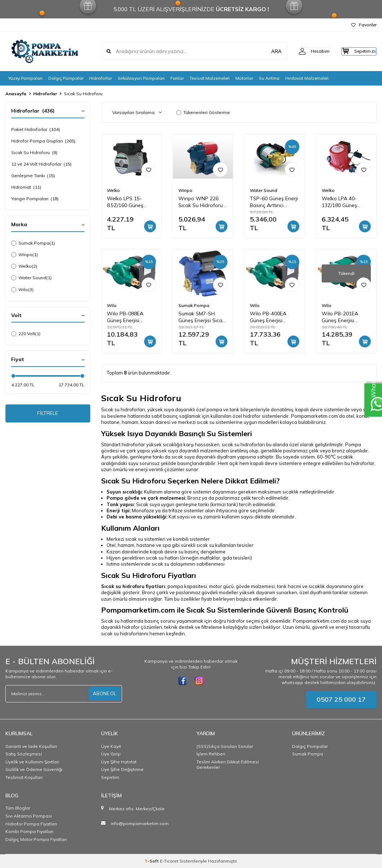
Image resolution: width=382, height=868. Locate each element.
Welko (24, 266)
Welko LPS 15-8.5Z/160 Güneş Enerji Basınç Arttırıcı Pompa (131, 202)
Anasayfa (16, 94)
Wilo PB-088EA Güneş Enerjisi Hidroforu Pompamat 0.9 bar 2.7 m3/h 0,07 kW (129, 317)
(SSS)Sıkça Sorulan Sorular (225, 746)
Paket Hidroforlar (36, 130)
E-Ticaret (169, 861)
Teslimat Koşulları (24, 777)
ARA (264, 51)
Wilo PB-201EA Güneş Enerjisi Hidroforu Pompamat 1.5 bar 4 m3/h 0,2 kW (346, 317)
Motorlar (244, 78)
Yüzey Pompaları (25, 78)
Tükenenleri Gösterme (203, 112)
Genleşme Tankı (33, 176)
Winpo (25, 255)
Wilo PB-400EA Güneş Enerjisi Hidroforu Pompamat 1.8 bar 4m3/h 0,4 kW (272, 317)
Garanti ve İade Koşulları (31, 746)
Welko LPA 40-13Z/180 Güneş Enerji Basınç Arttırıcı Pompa (346, 202)
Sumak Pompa (33, 243)
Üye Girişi (111, 754)
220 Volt (26, 334)
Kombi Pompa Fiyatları (29, 831)
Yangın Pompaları (35, 199)
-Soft (152, 861)
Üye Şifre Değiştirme (122, 769)
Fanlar (177, 78)
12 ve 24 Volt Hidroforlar (41, 164)
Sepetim (110, 777)
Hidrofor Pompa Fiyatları (31, 824)
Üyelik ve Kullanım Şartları (32, 762)
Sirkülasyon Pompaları (141, 78)
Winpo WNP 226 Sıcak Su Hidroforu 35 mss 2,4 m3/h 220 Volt (202, 202)
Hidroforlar (101, 78)
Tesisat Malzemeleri (210, 78)
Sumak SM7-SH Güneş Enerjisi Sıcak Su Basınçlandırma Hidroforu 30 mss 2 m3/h (202, 317)
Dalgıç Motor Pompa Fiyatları (36, 839)
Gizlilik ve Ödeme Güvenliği (34, 769)
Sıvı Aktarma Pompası (29, 816)
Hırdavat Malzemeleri (307, 78)
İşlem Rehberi (211, 754)
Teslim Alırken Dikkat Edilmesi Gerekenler (228, 765)
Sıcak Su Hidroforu (34, 153)
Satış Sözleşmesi (24, 754)
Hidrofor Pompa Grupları (43, 141)
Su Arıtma (269, 78)
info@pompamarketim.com (140, 823)
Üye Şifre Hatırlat (119, 762)
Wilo (22, 290)
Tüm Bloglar (18, 808)
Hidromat (26, 187)
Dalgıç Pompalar (66, 78)
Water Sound (31, 278)
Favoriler (364, 25)
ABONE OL (104, 693)
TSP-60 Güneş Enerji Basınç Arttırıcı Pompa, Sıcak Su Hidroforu (274, 202)
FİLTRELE (48, 415)
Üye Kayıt (111, 746)
